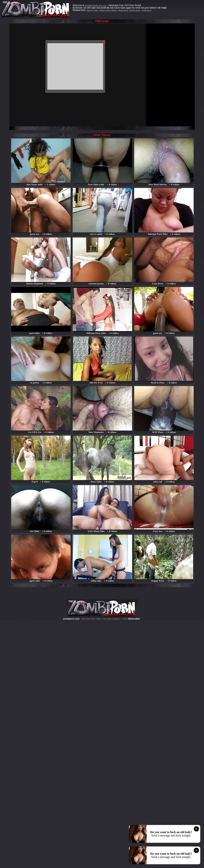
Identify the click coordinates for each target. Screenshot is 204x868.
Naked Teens (135, 10)
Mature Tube (92, 10)
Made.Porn (123, 10)
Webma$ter (134, 619)
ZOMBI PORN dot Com (96, 5)
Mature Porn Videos (108, 10)
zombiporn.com (71, 619)
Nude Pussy (147, 10)
